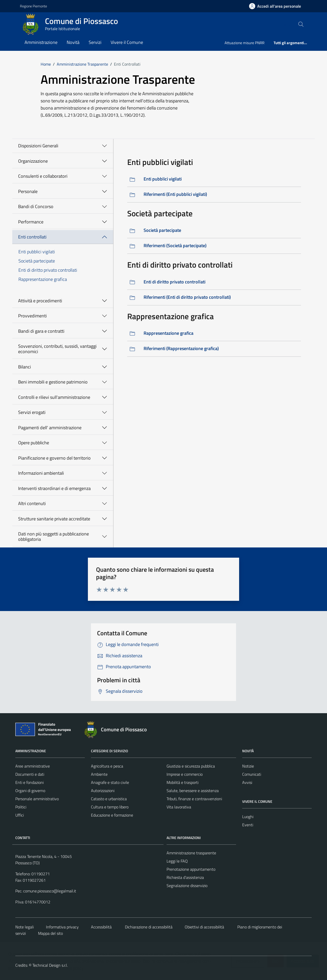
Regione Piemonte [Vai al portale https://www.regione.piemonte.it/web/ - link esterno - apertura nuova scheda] (33, 6)
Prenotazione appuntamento (191, 869)
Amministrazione (41, 42)
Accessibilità (101, 927)
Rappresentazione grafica (43, 279)
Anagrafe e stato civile (110, 782)
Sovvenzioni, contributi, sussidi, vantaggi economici (57, 349)
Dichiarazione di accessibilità (148, 927)
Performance (31, 222)
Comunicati (252, 774)
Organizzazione (33, 161)
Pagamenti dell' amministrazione (50, 428)
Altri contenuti (32, 503)
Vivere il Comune (127, 42)
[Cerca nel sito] (301, 24)
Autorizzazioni (103, 791)
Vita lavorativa (179, 807)
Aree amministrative (33, 766)
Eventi (248, 825)
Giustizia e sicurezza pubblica (191, 766)
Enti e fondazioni (30, 782)
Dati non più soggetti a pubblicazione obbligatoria (54, 537)
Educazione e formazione (112, 815)
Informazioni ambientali (41, 473)
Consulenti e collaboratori (43, 176)
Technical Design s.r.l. (50, 965)
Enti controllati (32, 237)
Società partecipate (37, 261)
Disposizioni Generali (38, 146)
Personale (28, 191)
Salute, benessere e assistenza (193, 791)
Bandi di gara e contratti (41, 331)
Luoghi (248, 817)
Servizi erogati (32, 412)
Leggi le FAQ (177, 861)
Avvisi (247, 782)
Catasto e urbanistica (109, 799)
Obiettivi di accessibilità (204, 927)
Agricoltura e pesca (107, 766)
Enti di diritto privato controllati (48, 270)
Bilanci (25, 367)
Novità (73, 42)
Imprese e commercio (185, 774)
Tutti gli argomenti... (290, 43)
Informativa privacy (62, 927)
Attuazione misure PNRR (244, 43)
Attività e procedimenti (40, 301)
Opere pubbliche (34, 443)
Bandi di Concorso (36, 206)
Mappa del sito (50, 933)
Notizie (248, 766)
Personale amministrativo (37, 799)
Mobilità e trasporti (183, 782)
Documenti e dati (30, 774)
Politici (21, 807)
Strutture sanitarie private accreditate (54, 519)
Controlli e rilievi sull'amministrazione (54, 397)
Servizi (95, 42)
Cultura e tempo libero (110, 807)
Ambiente (99, 774)
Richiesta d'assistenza (185, 877)
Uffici (20, 815)
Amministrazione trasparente (191, 853)
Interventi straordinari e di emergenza (54, 488)
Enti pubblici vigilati (37, 252)
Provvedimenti (32, 316)
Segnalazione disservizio (187, 886)
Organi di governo (30, 791)
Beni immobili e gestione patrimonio (53, 382)
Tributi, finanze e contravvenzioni (194, 799)
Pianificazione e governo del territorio (54, 458)
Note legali (25, 927)
